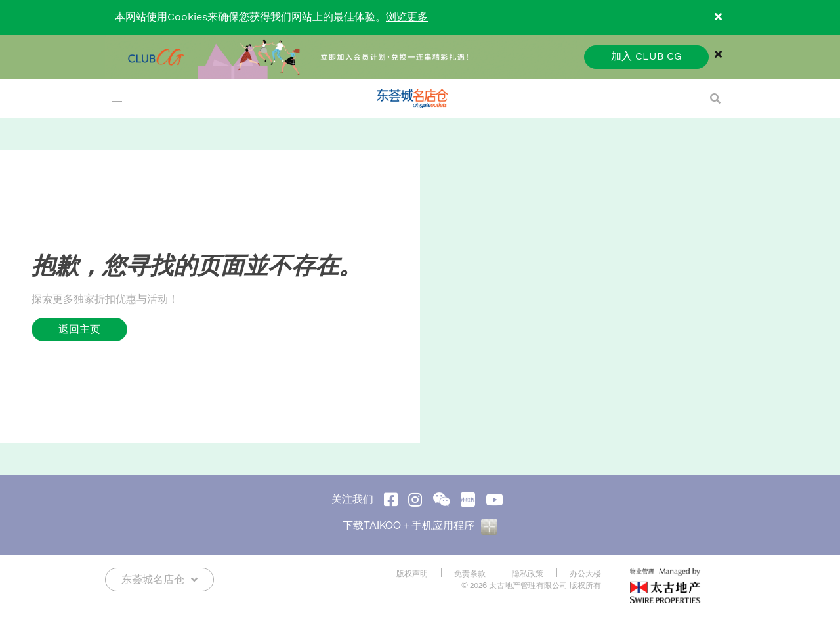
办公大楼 (585, 574)
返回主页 (79, 329)
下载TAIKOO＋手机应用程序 (420, 525)
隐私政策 (528, 574)
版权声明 (412, 574)
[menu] (117, 98)
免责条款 (470, 574)
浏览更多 (407, 17)
